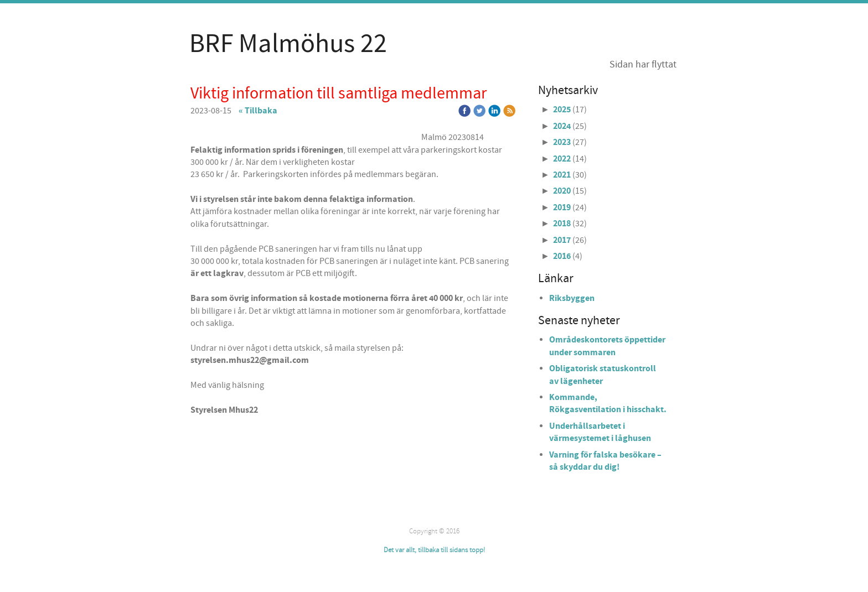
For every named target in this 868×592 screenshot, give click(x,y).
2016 (562, 256)
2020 (562, 191)
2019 (562, 207)
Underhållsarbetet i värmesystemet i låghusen (600, 432)
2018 (562, 224)
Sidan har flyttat (643, 64)
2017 (562, 240)
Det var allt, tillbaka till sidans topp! (434, 550)
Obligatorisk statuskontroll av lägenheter (603, 375)
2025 (562, 110)
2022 (562, 159)
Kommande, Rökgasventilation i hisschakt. (608, 403)
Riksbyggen (572, 298)
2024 (562, 126)
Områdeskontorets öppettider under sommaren (607, 346)
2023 (562, 142)
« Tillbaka (258, 111)
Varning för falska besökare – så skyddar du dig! (605, 461)
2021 (562, 175)
